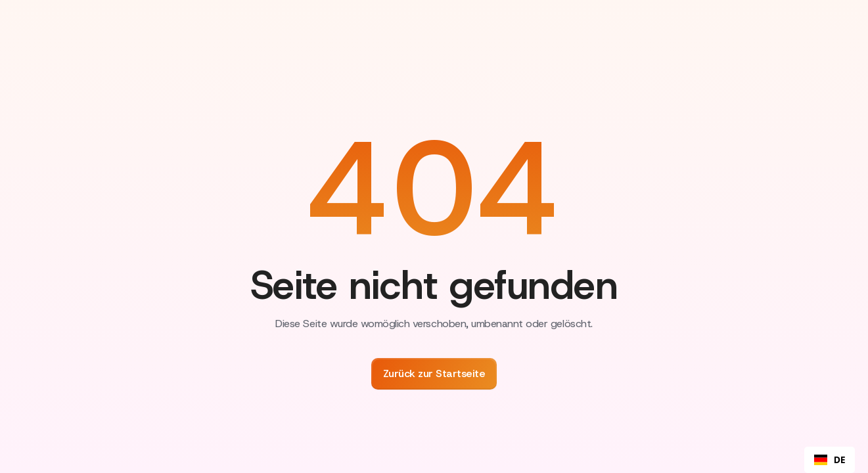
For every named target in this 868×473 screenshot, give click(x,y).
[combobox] (830, 460)
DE (830, 460)
